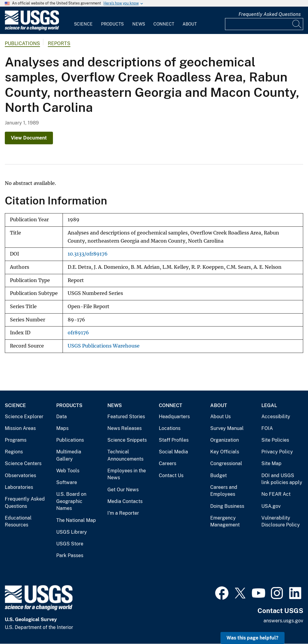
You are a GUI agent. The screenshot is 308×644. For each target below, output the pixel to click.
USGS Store (70, 544)
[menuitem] (83, 20)
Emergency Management (225, 521)
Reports (59, 43)
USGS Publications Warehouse (104, 346)
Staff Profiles (174, 440)
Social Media (173, 452)
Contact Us (171, 475)
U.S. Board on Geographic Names (71, 501)
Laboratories (19, 487)
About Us (220, 417)
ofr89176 (78, 333)
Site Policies (275, 440)
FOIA (267, 428)
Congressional (226, 463)
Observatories (20, 475)
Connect (164, 24)
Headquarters (174, 417)
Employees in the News (127, 474)
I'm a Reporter (123, 513)
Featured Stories (126, 417)
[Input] (264, 24)
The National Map (76, 520)
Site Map (271, 463)
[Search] (297, 24)
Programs (16, 440)
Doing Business (227, 506)
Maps (62, 428)
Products (112, 24)
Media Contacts (125, 501)
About (190, 24)
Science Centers (23, 463)
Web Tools (68, 471)
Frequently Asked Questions (270, 14)
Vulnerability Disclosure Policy (281, 521)
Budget (219, 475)
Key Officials (225, 452)
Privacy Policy (277, 452)
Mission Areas (20, 428)
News (139, 24)
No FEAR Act (276, 494)
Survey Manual (227, 428)
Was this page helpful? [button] (253, 638)
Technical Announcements (125, 455)
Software (67, 482)
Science (83, 24)
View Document (29, 138)
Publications (22, 43)
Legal (269, 405)
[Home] (32, 29)
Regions (14, 452)
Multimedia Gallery (69, 455)
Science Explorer (24, 417)
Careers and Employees (224, 491)
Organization (225, 440)
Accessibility (276, 417)
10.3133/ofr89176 (88, 254)
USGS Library (72, 532)
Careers (168, 463)
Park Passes (70, 555)
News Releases (125, 428)
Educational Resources (18, 521)
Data (62, 417)
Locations (170, 428)
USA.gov (271, 506)
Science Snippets (127, 440)
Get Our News (123, 490)
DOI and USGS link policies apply (282, 479)
